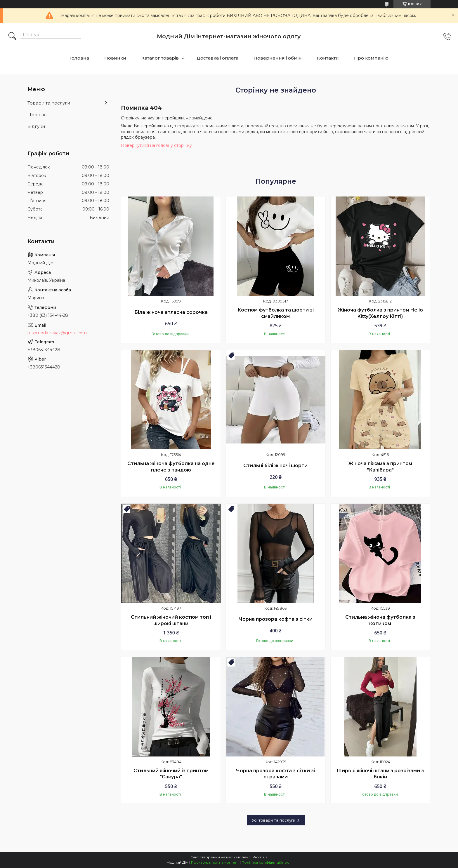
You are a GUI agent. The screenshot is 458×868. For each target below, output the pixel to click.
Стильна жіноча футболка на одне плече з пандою (171, 467)
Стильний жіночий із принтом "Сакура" (171, 774)
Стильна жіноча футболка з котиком (380, 620)
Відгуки (36, 126)
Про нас (37, 115)
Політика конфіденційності (267, 862)
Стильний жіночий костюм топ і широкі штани (171, 620)
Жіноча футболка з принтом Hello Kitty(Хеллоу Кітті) (380, 313)
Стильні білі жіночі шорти (275, 466)
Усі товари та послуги (274, 820)
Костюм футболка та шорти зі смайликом (276, 313)
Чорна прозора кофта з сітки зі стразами (275, 774)
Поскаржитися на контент (215, 862)
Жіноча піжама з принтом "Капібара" (380, 467)
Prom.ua (260, 857)
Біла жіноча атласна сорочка (171, 312)
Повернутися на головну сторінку (156, 145)
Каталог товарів (160, 58)
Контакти (328, 58)
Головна (79, 58)
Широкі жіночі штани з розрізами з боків (380, 774)
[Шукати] (12, 36)
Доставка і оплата (217, 58)
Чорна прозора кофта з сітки (276, 619)
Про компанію (371, 58)
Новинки (115, 58)
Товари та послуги (49, 103)
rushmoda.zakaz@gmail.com (57, 333)
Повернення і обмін (278, 58)
